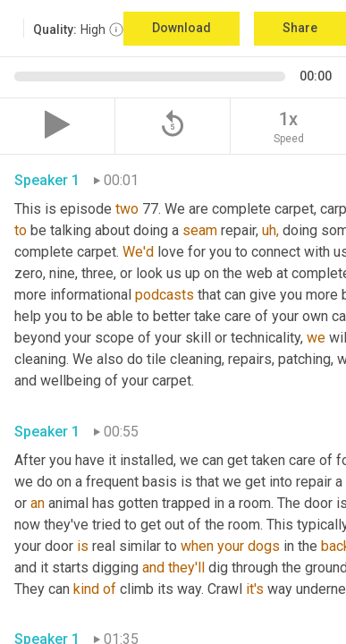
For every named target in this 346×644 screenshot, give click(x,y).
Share (300, 28)
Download (181, 28)
